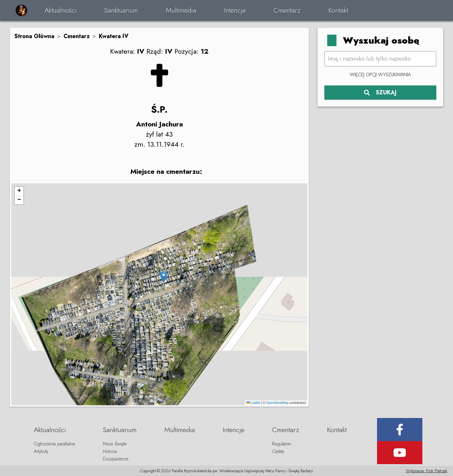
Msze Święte (115, 444)
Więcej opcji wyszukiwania (380, 75)
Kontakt (338, 10)
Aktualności (61, 10)
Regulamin (282, 444)
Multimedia (181, 10)
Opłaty (278, 451)
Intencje (235, 10)
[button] (164, 277)
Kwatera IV (114, 36)
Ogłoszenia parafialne (54, 444)
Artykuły (41, 451)
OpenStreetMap (277, 403)
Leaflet (253, 403)
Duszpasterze (116, 459)
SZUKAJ (380, 93)
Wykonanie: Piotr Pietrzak (427, 471)
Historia (110, 451)
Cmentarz (287, 10)
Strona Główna (34, 36)
